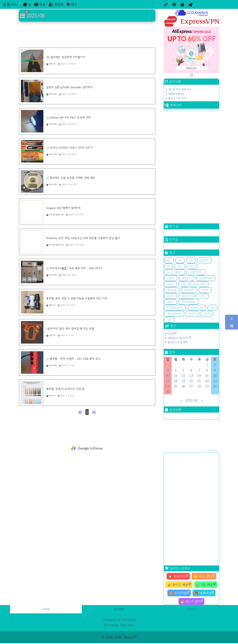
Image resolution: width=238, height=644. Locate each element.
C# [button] (191, 260)
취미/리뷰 (51, 94)
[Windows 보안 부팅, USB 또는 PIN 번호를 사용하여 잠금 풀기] (32, 242)
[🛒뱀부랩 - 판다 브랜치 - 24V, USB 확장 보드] (32, 362)
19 (184, 381)
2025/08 (191, 400)
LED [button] (169, 320)
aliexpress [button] (206, 278)
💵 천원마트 (177, 576)
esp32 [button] (170, 296)
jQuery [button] (204, 260)
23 (215, 381)
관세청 (171, 334)
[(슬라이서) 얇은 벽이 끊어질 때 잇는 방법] (32, 332)
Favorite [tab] (119, 609)
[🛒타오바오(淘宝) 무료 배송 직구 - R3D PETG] (32, 272)
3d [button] (168, 266)
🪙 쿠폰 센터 (202, 576)
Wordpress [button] (189, 302)
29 (207, 386)
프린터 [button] (170, 284)
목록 (40, 4)
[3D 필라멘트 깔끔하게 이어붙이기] (32, 61)
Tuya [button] (202, 296)
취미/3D (51, 64)
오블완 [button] (171, 278)
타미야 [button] (205, 290)
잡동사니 (10, 4)
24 (168, 386)
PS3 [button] (213, 308)
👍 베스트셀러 (190, 601)
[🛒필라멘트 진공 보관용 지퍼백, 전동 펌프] (32, 182)
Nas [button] (192, 266)
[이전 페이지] (80, 412)
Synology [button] (196, 272)
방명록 (56, 4)
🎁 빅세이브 (203, 593)
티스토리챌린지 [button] (174, 272)
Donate (192, 609)
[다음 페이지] (94, 412)
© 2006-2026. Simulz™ (119, 637)
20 (191, 381)
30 (215, 386)
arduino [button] (189, 290)
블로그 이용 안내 (177, 98)
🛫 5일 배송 (205, 585)
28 (199, 386)
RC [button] (180, 260)
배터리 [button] (192, 314)
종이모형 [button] (172, 290)
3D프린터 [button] (186, 296)
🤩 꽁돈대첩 (178, 593)
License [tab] (46, 609)
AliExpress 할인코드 (178, 338)
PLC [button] (180, 266)
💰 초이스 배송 (178, 585)
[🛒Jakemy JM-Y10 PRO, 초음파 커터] (32, 121)
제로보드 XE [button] (199, 284)
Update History (176, 94)
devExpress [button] (174, 314)
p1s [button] (169, 260)
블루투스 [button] (187, 278)
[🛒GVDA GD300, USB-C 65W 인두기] (32, 151)
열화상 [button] (170, 302)
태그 (72, 4)
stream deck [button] (175, 308)
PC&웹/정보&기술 (55, 215)
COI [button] (183, 284)
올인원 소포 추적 (176, 342)
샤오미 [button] (206, 314)
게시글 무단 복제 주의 (180, 89)
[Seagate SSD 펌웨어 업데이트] (32, 212)
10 (168, 376)
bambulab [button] (197, 308)
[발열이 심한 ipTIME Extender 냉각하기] (32, 91)
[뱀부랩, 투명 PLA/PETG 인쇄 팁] (32, 393)
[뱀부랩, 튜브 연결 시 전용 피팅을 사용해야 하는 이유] (32, 302)
